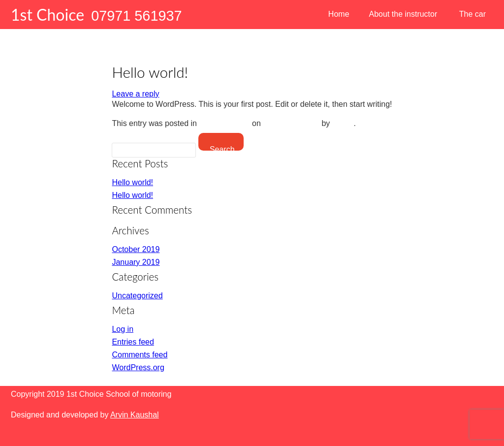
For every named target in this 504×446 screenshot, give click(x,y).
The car (472, 14)
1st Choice (47, 15)
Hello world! (132, 182)
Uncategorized (224, 123)
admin (343, 123)
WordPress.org (138, 367)
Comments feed (140, 355)
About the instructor (403, 14)
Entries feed (133, 342)
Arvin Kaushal (135, 415)
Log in (123, 329)
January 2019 (136, 262)
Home (339, 14)
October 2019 (136, 249)
